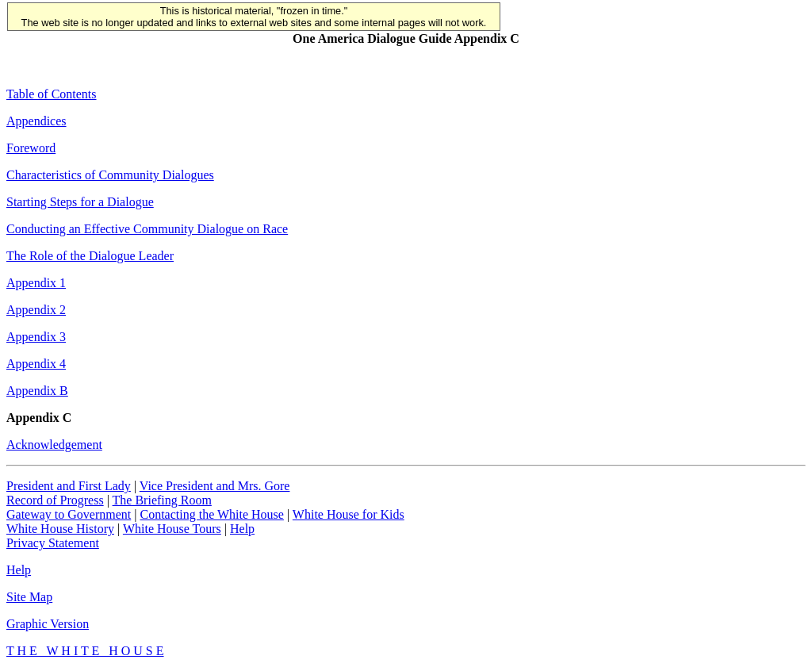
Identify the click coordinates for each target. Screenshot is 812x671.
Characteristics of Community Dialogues (110, 175)
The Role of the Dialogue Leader (90, 256)
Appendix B (37, 391)
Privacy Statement (53, 543)
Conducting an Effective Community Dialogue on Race (147, 229)
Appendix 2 (36, 310)
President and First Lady (69, 486)
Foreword (31, 148)
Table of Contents (52, 94)
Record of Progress (55, 500)
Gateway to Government (69, 514)
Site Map (29, 597)
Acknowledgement (54, 445)
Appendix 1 (36, 283)
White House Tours (172, 529)
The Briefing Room (162, 500)
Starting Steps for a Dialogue (80, 202)
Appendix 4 (36, 364)
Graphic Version (48, 624)
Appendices (36, 121)
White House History (60, 529)
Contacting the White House (211, 514)
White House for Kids (349, 514)
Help (242, 529)
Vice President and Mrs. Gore (215, 486)
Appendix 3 (36, 337)
